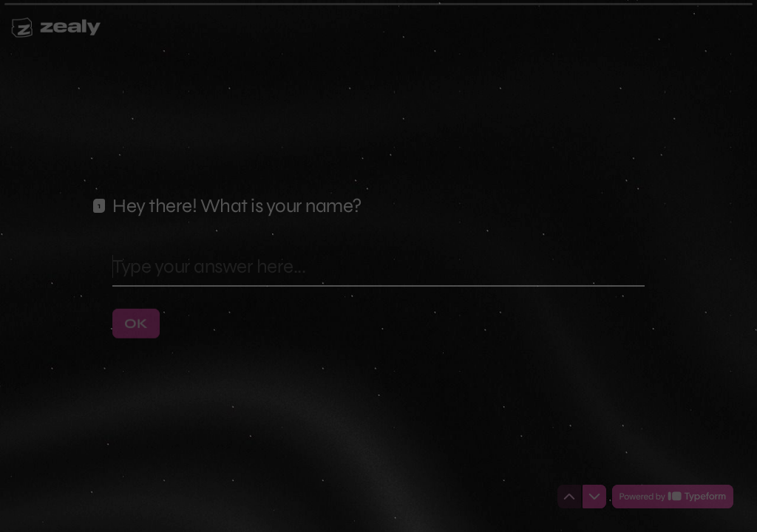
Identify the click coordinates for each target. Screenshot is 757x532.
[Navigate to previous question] (569, 497)
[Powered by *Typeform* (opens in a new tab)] (673, 497)
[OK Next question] (136, 323)
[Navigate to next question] (594, 497)
